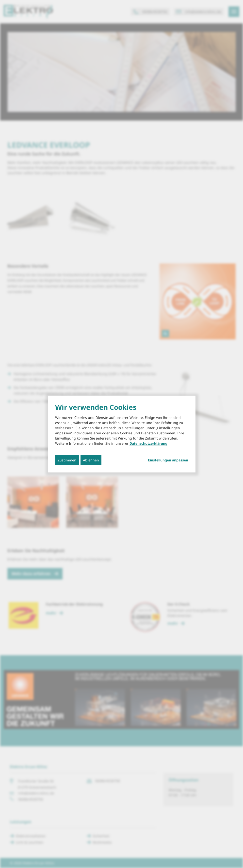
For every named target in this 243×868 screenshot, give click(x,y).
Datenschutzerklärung (148, 443)
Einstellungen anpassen (168, 460)
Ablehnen (91, 460)
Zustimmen (67, 460)
